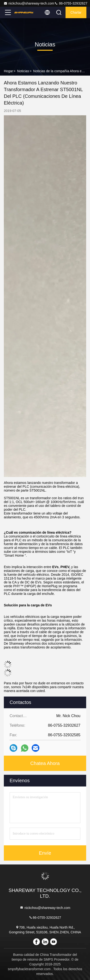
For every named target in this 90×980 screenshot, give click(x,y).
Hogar (8, 71)
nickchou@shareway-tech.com (29, 3)
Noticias (23, 71)
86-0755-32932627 (71, 3)
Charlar (76, 12)
